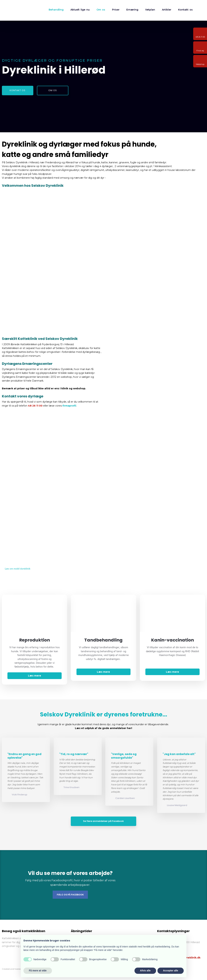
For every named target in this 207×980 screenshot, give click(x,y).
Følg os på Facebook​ (70, 895)
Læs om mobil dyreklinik (18, 569)
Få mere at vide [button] (38, 971)
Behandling (56, 10)
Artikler (167, 10)
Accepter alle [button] (170, 971)
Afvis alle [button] (145, 971)
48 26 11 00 (35, 406)
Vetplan (150, 10)
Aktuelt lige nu (80, 10)
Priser (116, 10)
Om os (101, 10)
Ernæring (132, 10)
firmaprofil (69, 406)
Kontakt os (185, 10)
